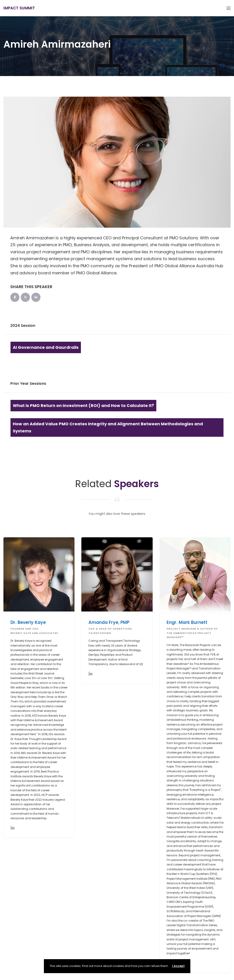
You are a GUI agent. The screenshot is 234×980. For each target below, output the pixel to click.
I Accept (178, 966)
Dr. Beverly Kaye (28, 622)
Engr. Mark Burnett (187, 622)
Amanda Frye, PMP (109, 622)
